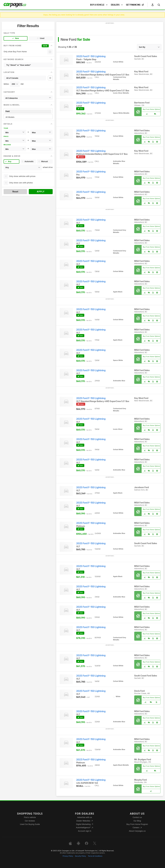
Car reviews (30, 821)
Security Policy (81, 856)
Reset (15, 192)
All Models (28, 117)
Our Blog (137, 821)
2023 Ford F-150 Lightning (91, 760)
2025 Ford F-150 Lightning (91, 56)
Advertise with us (85, 817)
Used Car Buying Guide (30, 824)
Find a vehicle (30, 817)
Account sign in (85, 831)
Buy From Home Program (137, 824)
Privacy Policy (68, 856)
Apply (41, 192)
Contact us (137, 817)
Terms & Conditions (95, 856)
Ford (28, 111)
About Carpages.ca (137, 831)
